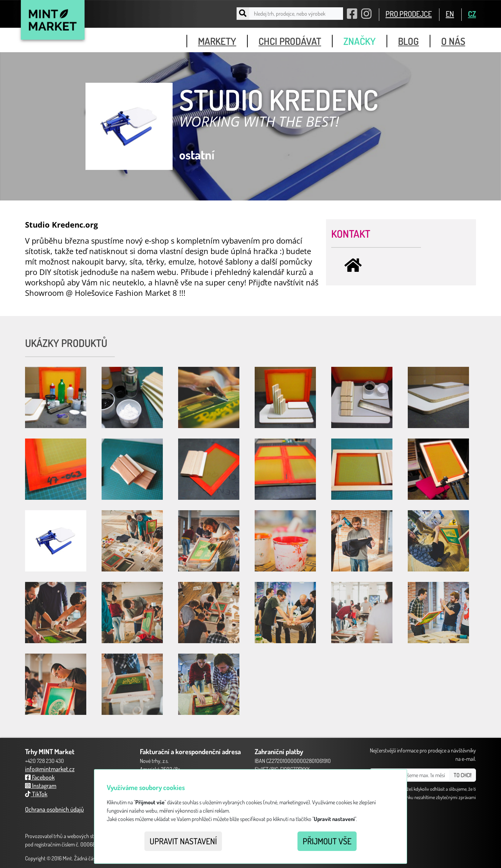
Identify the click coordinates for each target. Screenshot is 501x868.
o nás (453, 41)
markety (217, 41)
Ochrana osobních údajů (54, 809)
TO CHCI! (463, 775)
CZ (472, 14)
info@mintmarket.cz (50, 769)
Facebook (40, 777)
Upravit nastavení (183, 841)
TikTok (36, 794)
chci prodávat (290, 41)
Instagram (41, 786)
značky (360, 41)
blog (408, 41)
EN (450, 14)
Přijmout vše (327, 841)
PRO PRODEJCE (409, 14)
